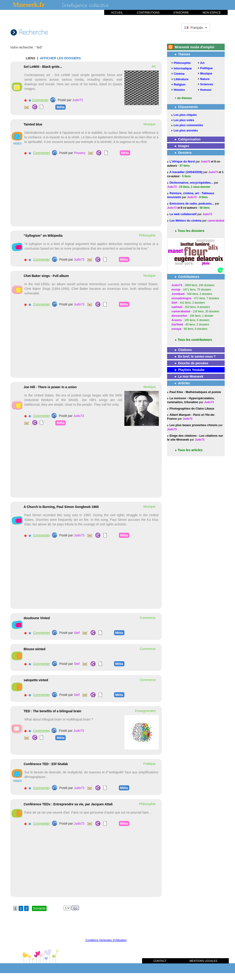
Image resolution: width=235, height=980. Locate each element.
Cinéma (179, 74)
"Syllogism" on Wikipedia (43, 236)
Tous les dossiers (191, 231)
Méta (61, 107)
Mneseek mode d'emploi (194, 47)
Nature (205, 79)
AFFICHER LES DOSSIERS (60, 58)
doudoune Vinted (37, 618)
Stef (77, 633)
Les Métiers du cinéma (186, 221)
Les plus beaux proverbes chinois (193, 425)
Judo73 (78, 100)
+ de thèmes (183, 98)
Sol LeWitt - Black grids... (43, 67)
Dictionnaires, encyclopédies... (192, 183)
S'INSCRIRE (181, 13)
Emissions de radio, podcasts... (192, 204)
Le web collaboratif (183, 214)
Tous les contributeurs (195, 340)
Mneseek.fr (29, 5)
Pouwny (80, 153)
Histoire (179, 90)
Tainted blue (33, 124)
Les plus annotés (186, 130)
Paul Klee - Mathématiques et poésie (195, 392)
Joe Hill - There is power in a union (50, 387)
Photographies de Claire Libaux (192, 409)
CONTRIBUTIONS (148, 13)
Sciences (207, 84)
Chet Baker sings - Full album (46, 276)
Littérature (181, 79)
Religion (180, 84)
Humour (206, 90)
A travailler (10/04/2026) (186, 172)
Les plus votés (184, 120)
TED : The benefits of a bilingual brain (52, 711)
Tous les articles (190, 450)
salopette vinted (36, 680)
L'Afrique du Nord (183, 161)
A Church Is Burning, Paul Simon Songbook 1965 (61, 507)
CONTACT (160, 961)
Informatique (183, 68)
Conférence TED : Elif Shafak (46, 764)
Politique (206, 68)
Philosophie (182, 63)
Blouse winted (35, 649)
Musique (206, 73)
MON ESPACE (212, 13)
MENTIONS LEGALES (203, 961)
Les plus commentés (188, 125)
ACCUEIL (117, 13)
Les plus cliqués (185, 115)
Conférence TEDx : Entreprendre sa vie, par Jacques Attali (68, 804)
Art (202, 63)
